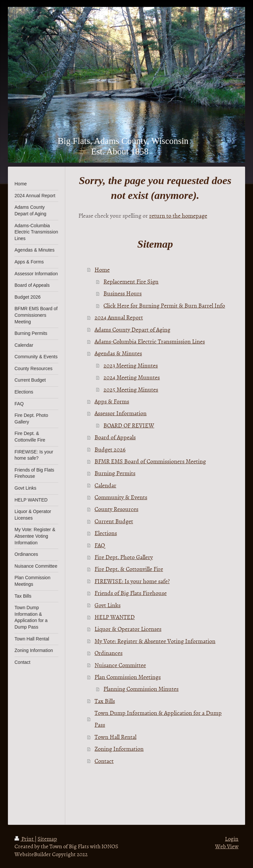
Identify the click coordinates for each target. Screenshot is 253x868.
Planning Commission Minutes (141, 689)
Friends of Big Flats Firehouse (131, 593)
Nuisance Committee (120, 665)
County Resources (116, 509)
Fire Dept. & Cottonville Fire (129, 569)
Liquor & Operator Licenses (128, 629)
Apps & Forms (112, 401)
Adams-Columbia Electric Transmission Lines (150, 341)
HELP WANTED (115, 617)
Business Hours (123, 293)
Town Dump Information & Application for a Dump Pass (158, 719)
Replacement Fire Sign (131, 281)
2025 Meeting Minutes (131, 389)
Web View (227, 846)
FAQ (100, 545)
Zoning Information (119, 749)
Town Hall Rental (115, 737)
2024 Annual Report (119, 317)
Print (25, 838)
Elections (106, 533)
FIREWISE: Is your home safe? (132, 581)
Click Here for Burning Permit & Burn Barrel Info (164, 305)
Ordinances (109, 653)
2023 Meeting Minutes (131, 365)
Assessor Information (121, 413)
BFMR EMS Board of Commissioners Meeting (150, 461)
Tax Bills (105, 701)
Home (102, 270)
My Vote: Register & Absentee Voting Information (155, 641)
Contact (104, 761)
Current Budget (114, 521)
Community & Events (121, 497)
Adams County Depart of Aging (132, 329)
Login (232, 838)
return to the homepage (178, 216)
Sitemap (47, 838)
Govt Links (108, 605)
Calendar (105, 485)
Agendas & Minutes (118, 353)
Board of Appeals (115, 437)
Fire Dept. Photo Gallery (124, 557)
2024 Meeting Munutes (132, 377)
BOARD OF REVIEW (129, 425)
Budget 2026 (110, 449)
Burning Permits (115, 473)
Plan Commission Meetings (128, 677)
